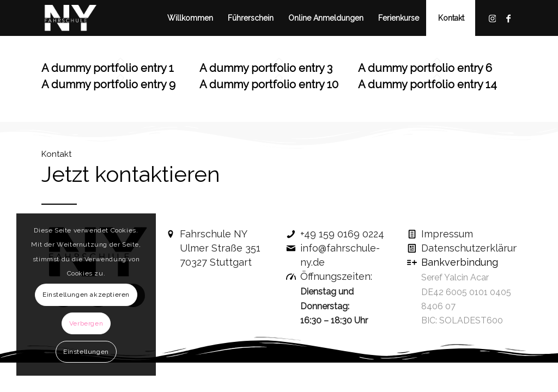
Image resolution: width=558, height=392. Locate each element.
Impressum (447, 234)
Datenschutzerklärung (473, 248)
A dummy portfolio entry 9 (108, 84)
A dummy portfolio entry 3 (266, 68)
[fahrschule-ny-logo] (71, 18)
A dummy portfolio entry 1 (108, 68)
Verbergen (86, 323)
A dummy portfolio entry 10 (269, 84)
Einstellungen (86, 352)
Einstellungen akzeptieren (86, 295)
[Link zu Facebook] (508, 17)
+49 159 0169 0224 (342, 234)
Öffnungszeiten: (336, 276)
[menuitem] (190, 18)
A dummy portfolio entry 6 (425, 68)
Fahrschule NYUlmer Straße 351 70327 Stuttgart (220, 248)
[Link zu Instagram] (492, 17)
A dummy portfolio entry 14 (427, 84)
